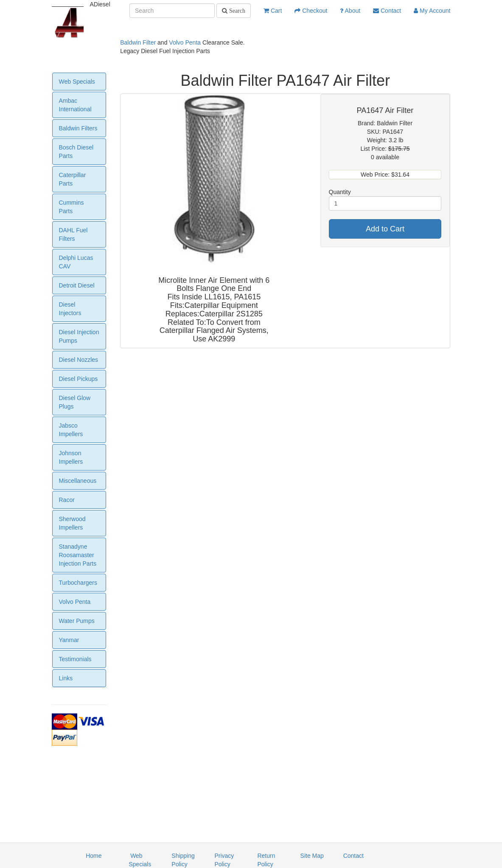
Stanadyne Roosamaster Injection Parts (78, 555)
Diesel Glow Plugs (75, 402)
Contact (387, 11)
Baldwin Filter (138, 42)
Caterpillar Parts (73, 179)
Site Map (312, 856)
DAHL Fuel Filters (73, 234)
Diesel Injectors (70, 309)
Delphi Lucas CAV (76, 262)
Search (236, 11)
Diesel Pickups (79, 379)
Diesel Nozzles (79, 360)
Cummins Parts (72, 207)
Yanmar (69, 640)
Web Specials (77, 82)
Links (66, 678)
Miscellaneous (78, 481)
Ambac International (75, 105)
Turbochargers (78, 583)
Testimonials (75, 659)
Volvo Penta (185, 42)
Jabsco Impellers (71, 430)
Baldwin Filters (78, 128)
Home (94, 856)
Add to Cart (385, 229)
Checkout (311, 11)
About (350, 11)
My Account (432, 11)
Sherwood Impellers (72, 523)
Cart (273, 11)
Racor (67, 500)
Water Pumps (77, 621)
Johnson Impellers (71, 457)
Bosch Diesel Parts (76, 152)
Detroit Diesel (77, 285)
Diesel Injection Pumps (79, 336)
